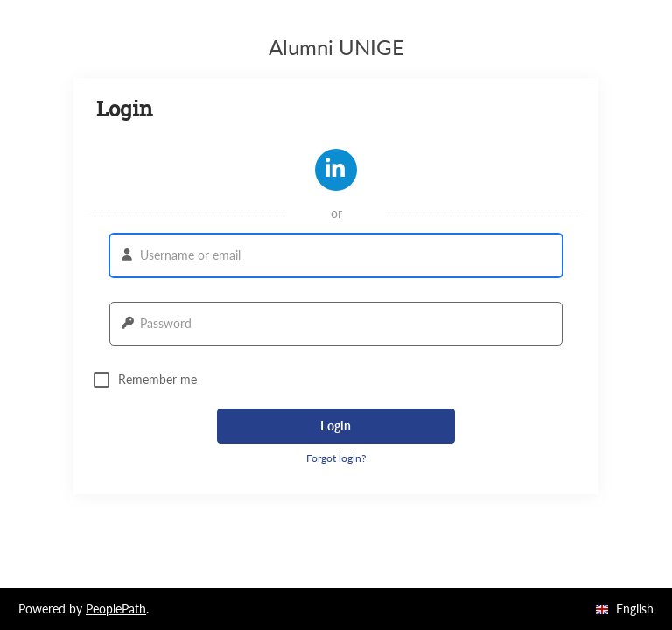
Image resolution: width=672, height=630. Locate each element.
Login (336, 426)
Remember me (145, 380)
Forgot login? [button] (336, 458)
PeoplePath (116, 609)
